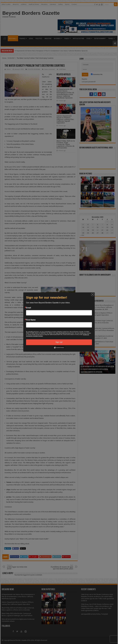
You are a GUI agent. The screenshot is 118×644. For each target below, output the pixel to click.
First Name (31, 320)
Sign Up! (59, 342)
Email (29, 308)
